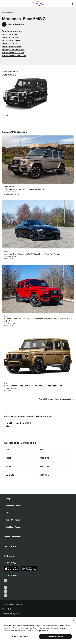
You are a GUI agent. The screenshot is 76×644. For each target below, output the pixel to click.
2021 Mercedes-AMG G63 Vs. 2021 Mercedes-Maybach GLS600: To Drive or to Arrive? (38, 320)
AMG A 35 (10, 475)
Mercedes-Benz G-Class (13, 52)
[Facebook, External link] (6, 584)
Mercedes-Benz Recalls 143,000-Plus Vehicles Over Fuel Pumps (32, 254)
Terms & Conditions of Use (12, 604)
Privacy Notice (7, 609)
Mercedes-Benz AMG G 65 (14, 55)
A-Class (9, 466)
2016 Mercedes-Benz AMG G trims (19, 425)
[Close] (73, 621)
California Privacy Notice (11, 614)
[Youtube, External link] (6, 588)
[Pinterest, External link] (6, 595)
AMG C (43, 449)
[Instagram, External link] (6, 592)
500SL (8, 458)
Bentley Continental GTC (13, 49)
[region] (38, 630)
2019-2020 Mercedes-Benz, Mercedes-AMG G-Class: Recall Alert (33, 386)
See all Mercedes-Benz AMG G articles (56, 399)
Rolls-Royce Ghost (11, 34)
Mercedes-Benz (8, 12)
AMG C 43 (45, 458)
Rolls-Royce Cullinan (11, 40)
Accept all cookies (55, 636)
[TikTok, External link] (6, 581)
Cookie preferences (20, 636)
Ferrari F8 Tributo (10, 43)
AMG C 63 (45, 466)
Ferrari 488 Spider (10, 37)
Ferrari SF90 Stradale (12, 46)
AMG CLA (44, 475)
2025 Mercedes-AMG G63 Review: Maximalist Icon (26, 189)
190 (7, 449)
